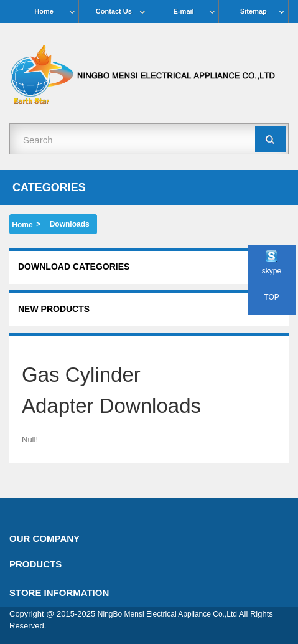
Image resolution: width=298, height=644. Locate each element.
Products (35, 564)
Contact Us (114, 11)
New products (54, 309)
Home (44, 11)
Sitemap (254, 11)
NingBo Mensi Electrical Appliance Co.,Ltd (167, 614)
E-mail (184, 11)
